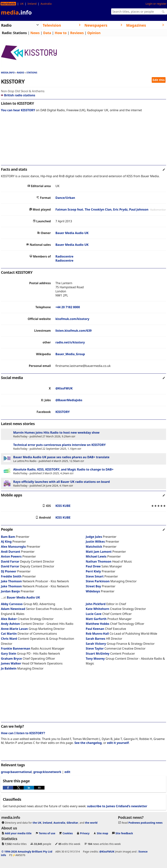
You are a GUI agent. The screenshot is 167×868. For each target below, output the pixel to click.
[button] (8, 788)
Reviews (77, 33)
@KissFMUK (64, 388)
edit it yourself (118, 743)
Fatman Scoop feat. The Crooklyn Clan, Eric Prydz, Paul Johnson (102, 209)
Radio (21, 73)
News (35, 33)
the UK (37, 823)
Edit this (159, 80)
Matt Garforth (96, 619)
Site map (102, 833)
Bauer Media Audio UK (72, 233)
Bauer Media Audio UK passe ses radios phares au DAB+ (54, 457)
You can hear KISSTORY (18, 110)
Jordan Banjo (10, 591)
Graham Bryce (11, 659)
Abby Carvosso (12, 604)
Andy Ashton (10, 624)
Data (47, 33)
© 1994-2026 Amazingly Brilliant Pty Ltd (27, 852)
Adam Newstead (13, 609)
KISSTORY (63, 412)
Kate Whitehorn (98, 609)
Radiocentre (65, 256)
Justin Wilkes (95, 542)
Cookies (68, 833)
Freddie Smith (11, 576)
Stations (20, 33)
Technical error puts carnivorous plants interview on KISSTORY (59, 445)
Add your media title (18, 833)
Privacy (85, 833)
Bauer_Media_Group (70, 354)
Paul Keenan (95, 629)
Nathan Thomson (99, 561)
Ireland (32, 4)
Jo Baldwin (9, 668)
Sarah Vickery (96, 644)
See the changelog (88, 743)
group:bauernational (16, 772)
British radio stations (18, 95)
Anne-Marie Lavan (14, 629)
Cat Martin (9, 634)
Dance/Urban (65, 198)
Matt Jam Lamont (99, 552)
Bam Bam (8, 537)
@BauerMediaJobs (69, 400)
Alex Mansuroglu (13, 547)
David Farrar (10, 561)
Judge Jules (94, 537)
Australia (46, 4)
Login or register (156, 4)
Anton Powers (11, 556)
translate (103, 457)
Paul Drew (93, 566)
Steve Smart (95, 576)
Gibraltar (72, 823)
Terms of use (47, 833)
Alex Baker (9, 619)
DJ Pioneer (9, 571)
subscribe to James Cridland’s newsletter (117, 806)
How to (61, 33)
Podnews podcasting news (145, 823)
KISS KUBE (63, 506)
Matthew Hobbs (98, 624)
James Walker (11, 663)
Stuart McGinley (98, 654)
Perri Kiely (93, 571)
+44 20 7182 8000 (68, 307)
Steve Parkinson (98, 581)
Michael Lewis (96, 556)
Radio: (7, 33)
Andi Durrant (11, 552)
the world (91, 823)
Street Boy (93, 586)
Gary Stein (9, 654)
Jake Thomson (11, 581)
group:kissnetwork (47, 772)
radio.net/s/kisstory (70, 342)
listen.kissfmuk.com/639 (74, 331)
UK (22, 4)
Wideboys (93, 591)
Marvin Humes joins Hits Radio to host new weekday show (56, 433)
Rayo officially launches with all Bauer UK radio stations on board (62, 482)
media (16, 12)
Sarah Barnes (96, 639)
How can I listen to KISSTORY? (23, 733)
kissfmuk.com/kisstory (72, 319)
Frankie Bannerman (16, 648)
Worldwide (8, 4)
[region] (83, 141)
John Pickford (96, 604)
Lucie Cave (94, 614)
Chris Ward (9, 639)
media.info (8, 73)
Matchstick (94, 547)
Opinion (94, 33)
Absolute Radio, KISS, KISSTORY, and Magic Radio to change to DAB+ (63, 469)
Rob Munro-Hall (97, 634)
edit (67, 772)
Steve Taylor (95, 648)
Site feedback (124, 833)
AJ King (6, 542)
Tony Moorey (95, 659)
